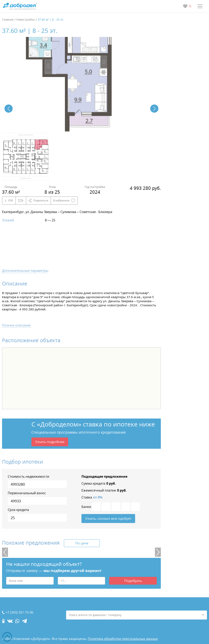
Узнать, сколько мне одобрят (108, 519)
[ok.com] (3, 621)
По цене (82, 543)
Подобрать (133, 581)
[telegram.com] (24, 621)
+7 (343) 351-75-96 (19, 612)
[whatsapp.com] (17, 621)
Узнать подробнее (50, 442)
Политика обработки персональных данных (123, 639)
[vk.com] (10, 621)
